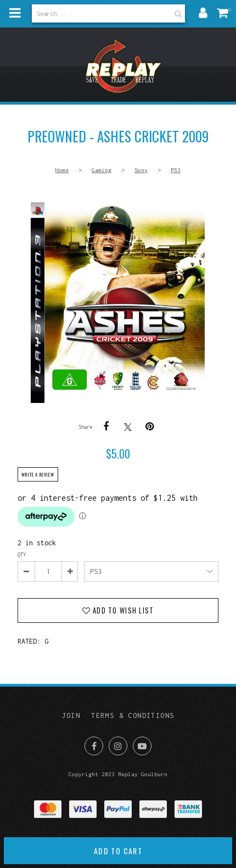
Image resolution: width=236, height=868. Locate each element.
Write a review (38, 474)
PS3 (176, 170)
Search (177, 13)
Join (71, 715)
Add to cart (118, 851)
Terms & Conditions (133, 715)
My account (203, 13)
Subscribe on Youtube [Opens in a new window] (142, 746)
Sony (141, 170)
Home (62, 170)
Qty (22, 554)
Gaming (102, 170)
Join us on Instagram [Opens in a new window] (118, 746)
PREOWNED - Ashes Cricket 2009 (118, 303)
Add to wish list (122, 610)
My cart (230, 9)
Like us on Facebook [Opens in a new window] (94, 746)
